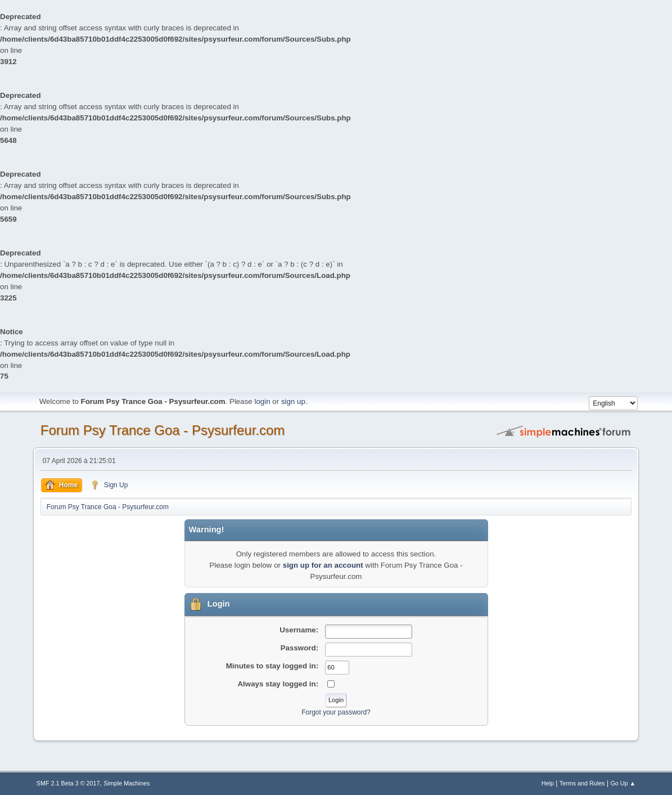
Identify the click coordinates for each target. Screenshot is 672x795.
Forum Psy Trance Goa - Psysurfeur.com (163, 430)
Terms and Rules (582, 783)
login (262, 401)
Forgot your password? (336, 712)
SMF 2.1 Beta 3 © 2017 (68, 783)
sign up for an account (323, 565)
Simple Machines (127, 783)
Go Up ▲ (623, 783)
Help (548, 783)
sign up (293, 401)
